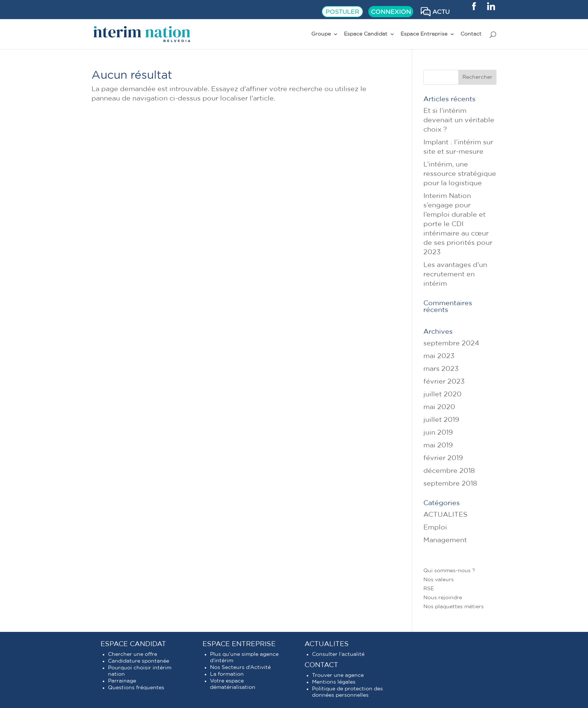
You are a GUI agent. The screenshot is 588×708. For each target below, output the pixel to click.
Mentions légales (334, 682)
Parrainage (122, 681)
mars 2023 (441, 369)
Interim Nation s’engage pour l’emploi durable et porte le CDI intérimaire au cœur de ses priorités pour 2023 (458, 224)
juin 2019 (438, 433)
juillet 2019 (441, 420)
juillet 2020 (442, 394)
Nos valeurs (439, 580)
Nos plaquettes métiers (454, 607)
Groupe (321, 34)
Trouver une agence (338, 675)
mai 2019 (438, 445)
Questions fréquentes (136, 688)
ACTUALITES (445, 515)
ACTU (441, 12)
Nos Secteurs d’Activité (240, 667)
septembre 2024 (451, 343)
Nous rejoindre (443, 598)
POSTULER (342, 12)
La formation (227, 674)
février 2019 (443, 458)
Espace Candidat (366, 34)
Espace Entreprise (424, 34)
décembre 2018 (449, 471)
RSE (429, 589)
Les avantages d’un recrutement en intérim (455, 274)
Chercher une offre (133, 654)
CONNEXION (391, 12)
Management (445, 540)
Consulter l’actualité (338, 654)
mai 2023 (439, 356)
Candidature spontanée (139, 661)
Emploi (435, 528)
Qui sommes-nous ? (449, 571)
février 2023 (444, 382)
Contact (471, 34)
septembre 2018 (450, 484)
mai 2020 (439, 407)
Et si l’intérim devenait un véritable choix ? (459, 120)
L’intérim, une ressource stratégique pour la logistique (460, 174)
